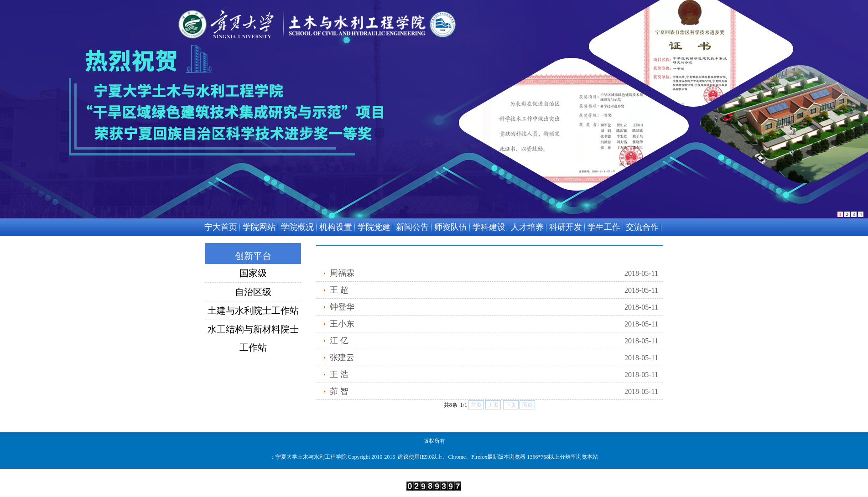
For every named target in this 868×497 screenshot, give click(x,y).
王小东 (342, 324)
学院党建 (374, 227)
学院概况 (297, 227)
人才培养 (527, 227)
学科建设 (489, 227)
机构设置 (336, 227)
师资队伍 (451, 227)
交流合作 (642, 227)
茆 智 (339, 391)
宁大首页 (221, 227)
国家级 (253, 273)
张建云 (342, 357)
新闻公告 (412, 227)
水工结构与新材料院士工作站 (253, 331)
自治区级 (253, 292)
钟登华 (342, 307)
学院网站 (259, 227)
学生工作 (604, 227)
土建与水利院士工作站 (253, 311)
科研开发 (566, 227)
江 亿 (339, 341)
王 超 (339, 290)
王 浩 (339, 374)
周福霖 (342, 273)
